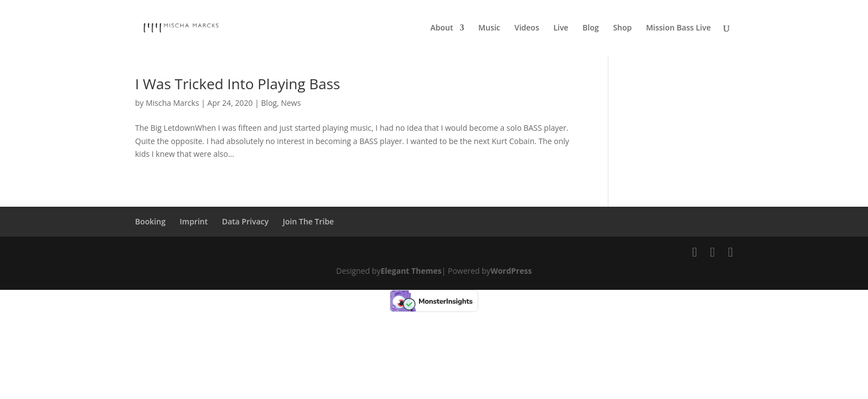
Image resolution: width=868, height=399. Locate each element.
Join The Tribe (308, 221)
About (442, 28)
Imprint (194, 221)
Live (561, 28)
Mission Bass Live (678, 28)
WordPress (511, 271)
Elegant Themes (411, 271)
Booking (150, 221)
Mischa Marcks (172, 103)
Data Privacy (245, 221)
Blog (590, 28)
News (291, 103)
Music (489, 28)
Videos (527, 28)
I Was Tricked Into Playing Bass (237, 84)
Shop (622, 28)
